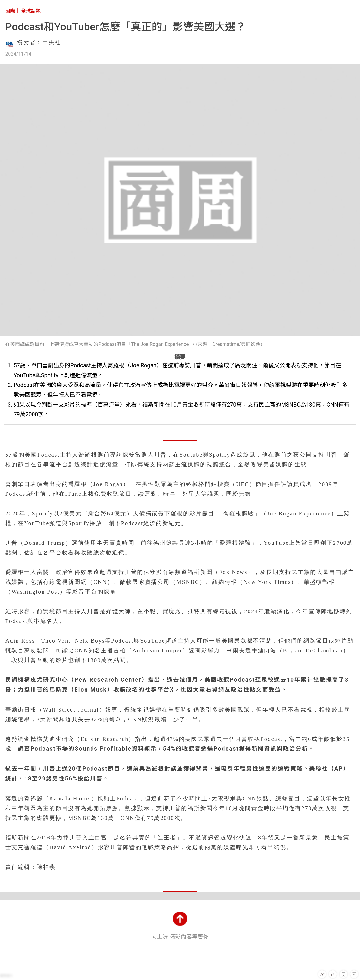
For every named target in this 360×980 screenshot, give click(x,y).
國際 (10, 11)
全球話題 (31, 11)
